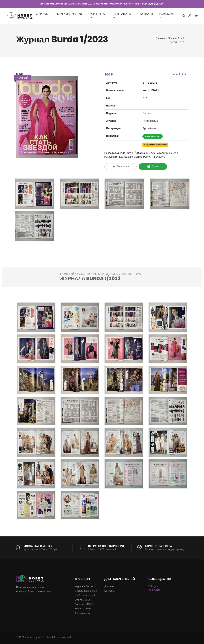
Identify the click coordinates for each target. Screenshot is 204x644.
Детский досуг (83, 613)
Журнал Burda (177, 38)
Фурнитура (97, 15)
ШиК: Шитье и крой (85, 595)
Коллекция (166, 15)
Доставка (109, 586)
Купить (153, 166)
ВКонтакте (154, 590)
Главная (160, 38)
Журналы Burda (84, 586)
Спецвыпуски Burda (86, 591)
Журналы (43, 15)
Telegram (154, 586)
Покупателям (122, 15)
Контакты (146, 14)
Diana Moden (83, 600)
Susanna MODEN (85, 604)
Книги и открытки (70, 15)
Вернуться (121, 166)
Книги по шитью (84, 608)
